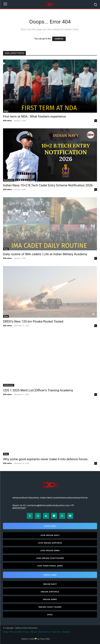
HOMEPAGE (59, 39)
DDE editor (8, 121)
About (6, 632)
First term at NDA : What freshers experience (34, 116)
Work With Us (44, 632)
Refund (34, 632)
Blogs (6, 111)
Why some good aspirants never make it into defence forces (45, 459)
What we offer (16, 632)
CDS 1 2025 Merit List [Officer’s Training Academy (38, 390)
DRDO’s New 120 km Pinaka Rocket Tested (33, 321)
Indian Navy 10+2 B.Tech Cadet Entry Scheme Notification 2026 (48, 185)
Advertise (66, 632)
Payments (56, 632)
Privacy (26, 632)
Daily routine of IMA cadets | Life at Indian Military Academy (45, 254)
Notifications (9, 180)
